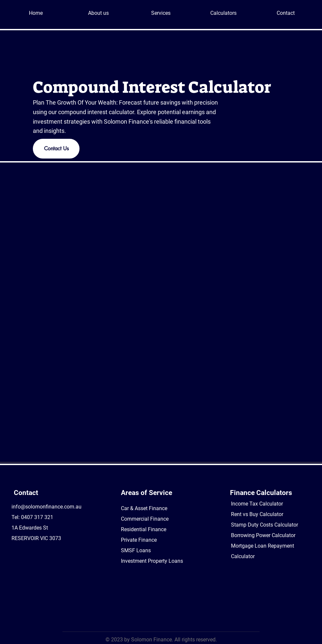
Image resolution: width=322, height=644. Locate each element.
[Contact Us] (56, 149)
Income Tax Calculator (257, 504)
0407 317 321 (37, 517)
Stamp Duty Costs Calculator (264, 525)
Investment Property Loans (152, 561)
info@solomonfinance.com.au (46, 507)
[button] (161, 13)
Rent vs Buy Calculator (257, 514)
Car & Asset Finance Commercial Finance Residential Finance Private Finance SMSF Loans (145, 529)
